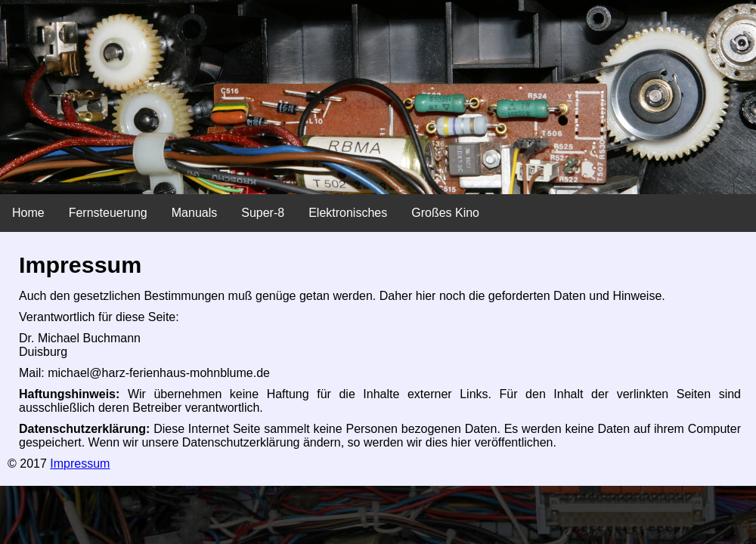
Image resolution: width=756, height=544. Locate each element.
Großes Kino (445, 213)
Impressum (80, 464)
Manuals (194, 213)
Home (28, 213)
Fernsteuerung (108, 213)
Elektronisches (348, 213)
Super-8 (263, 213)
